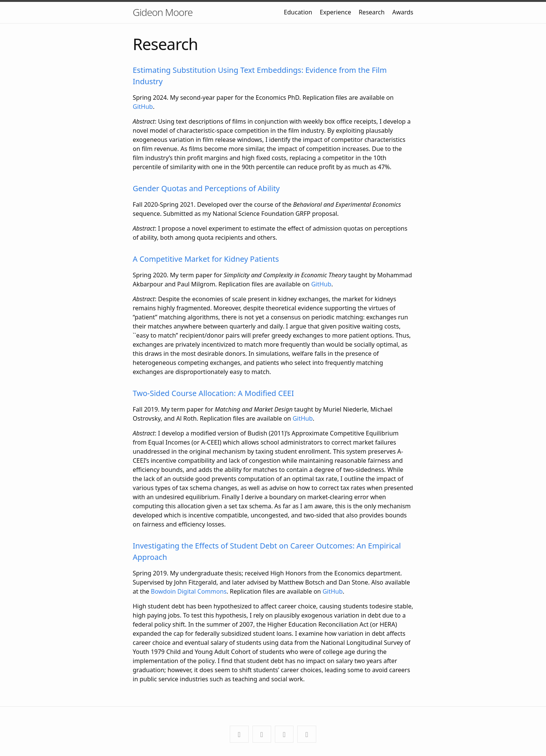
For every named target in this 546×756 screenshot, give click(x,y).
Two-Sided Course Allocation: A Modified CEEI (213, 393)
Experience (335, 12)
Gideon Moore (163, 12)
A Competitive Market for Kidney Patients (206, 259)
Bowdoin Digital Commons (189, 591)
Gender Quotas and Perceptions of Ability (206, 188)
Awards (403, 12)
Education (298, 12)
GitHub (143, 107)
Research (372, 12)
